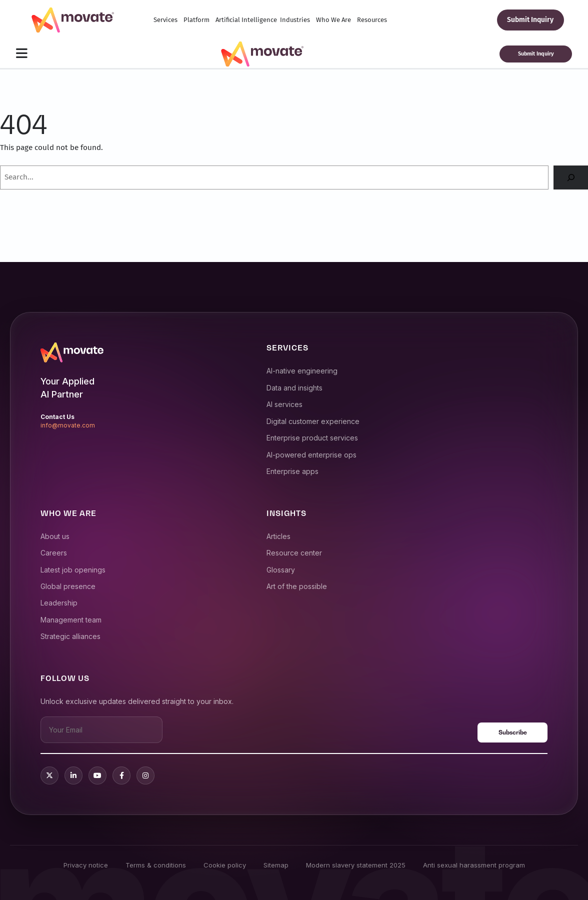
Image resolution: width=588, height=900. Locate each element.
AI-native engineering (302, 371)
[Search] (571, 177)
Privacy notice (86, 865)
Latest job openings (73, 570)
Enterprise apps (292, 471)
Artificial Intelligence (246, 20)
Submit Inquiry (530, 20)
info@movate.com (68, 425)
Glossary (281, 570)
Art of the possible (297, 586)
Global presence (68, 586)
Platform (196, 20)
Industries (295, 20)
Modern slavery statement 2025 (356, 865)
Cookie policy (225, 865)
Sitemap (276, 865)
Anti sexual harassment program (474, 865)
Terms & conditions (156, 865)
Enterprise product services (312, 438)
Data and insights (294, 388)
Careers (54, 553)
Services (165, 20)
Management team (71, 620)
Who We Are (333, 20)
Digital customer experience (313, 421)
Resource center (294, 553)
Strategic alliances (70, 636)
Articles (278, 536)
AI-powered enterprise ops (311, 455)
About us (55, 536)
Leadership (59, 603)
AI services (284, 404)
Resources (372, 20)
